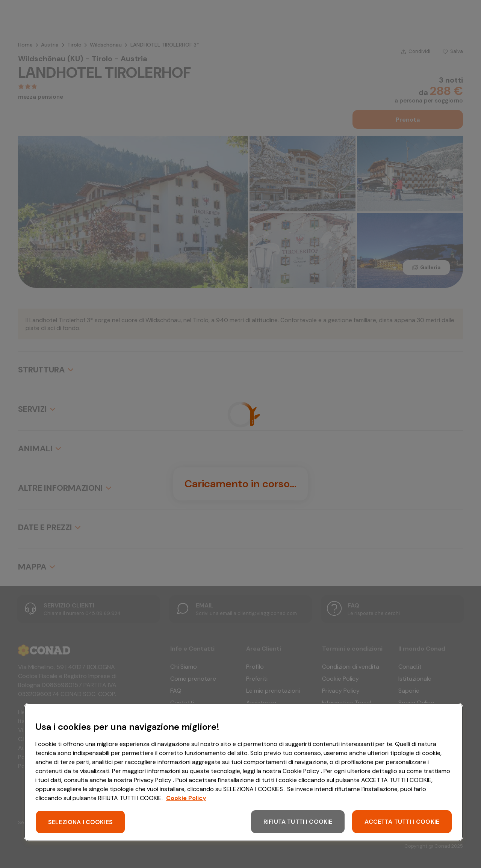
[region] (244, 772)
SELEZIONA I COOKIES (80, 822)
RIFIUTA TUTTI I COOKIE (298, 822)
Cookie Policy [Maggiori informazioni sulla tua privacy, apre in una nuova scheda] (186, 798)
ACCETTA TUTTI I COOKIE (402, 822)
